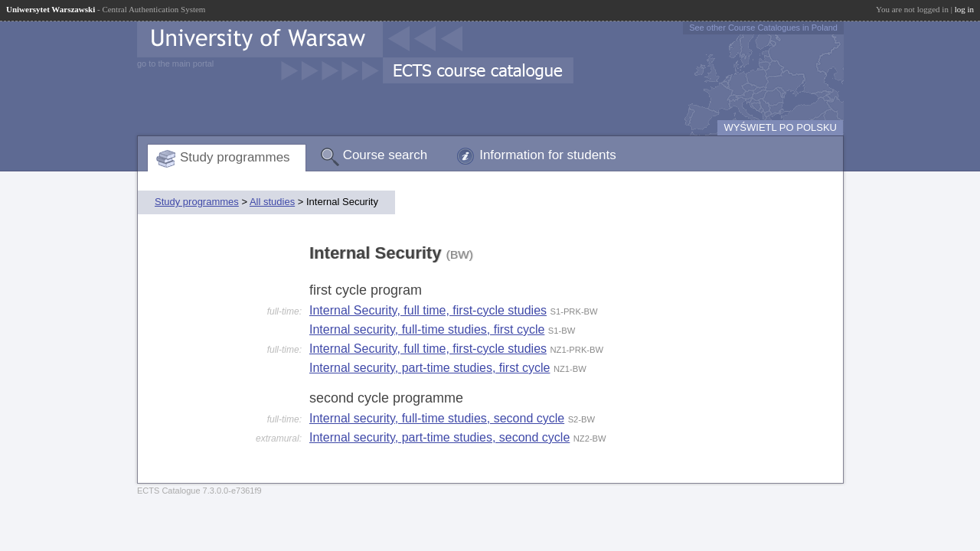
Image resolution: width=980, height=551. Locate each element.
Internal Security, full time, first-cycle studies (428, 310)
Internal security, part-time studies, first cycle (430, 368)
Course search (385, 155)
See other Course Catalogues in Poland (763, 28)
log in (964, 9)
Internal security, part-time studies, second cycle (439, 437)
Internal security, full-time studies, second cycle (437, 418)
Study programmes (235, 157)
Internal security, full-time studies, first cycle (427, 329)
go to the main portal (175, 64)
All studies (272, 202)
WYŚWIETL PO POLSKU (780, 127)
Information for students (548, 155)
